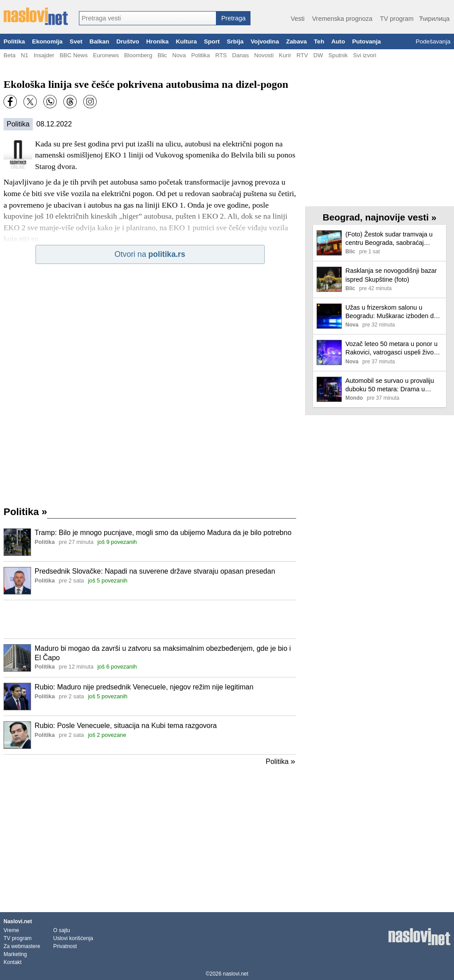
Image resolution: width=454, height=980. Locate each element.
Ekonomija (47, 41)
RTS (221, 55)
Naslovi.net (18, 921)
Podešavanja (433, 41)
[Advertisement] (150, 619)
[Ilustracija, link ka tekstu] (17, 543)
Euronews (106, 55)
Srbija (235, 41)
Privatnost (65, 946)
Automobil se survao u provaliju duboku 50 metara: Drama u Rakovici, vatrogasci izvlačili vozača (390, 385)
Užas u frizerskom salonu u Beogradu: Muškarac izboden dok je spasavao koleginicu (393, 312)
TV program (397, 19)
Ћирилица (434, 19)
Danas (240, 55)
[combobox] (148, 18)
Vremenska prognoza (342, 19)
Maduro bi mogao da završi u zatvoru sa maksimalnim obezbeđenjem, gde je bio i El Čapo (163, 653)
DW (318, 55)
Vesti (298, 19)
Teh (319, 41)
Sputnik (338, 55)
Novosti (264, 55)
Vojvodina (265, 41)
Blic (162, 55)
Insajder (44, 55)
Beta (10, 55)
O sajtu (62, 930)
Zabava (296, 41)
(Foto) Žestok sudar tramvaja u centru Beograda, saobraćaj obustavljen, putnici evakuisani (389, 239)
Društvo (127, 41)
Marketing (15, 954)
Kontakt (13, 962)
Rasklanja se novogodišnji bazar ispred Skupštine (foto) (391, 275)
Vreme (11, 930)
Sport (212, 41)
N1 (25, 55)
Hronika (158, 41)
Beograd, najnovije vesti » (380, 217)
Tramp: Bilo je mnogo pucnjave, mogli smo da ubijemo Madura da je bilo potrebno (163, 533)
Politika (14, 41)
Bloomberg (138, 55)
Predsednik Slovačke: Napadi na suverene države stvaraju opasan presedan (155, 571)
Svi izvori (364, 55)
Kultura (186, 41)
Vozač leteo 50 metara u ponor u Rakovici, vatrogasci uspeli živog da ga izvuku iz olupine (391, 348)
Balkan (100, 41)
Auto (338, 41)
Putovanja (366, 41)
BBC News (73, 55)
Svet (76, 41)
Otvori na (150, 254)
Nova (179, 55)
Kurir (285, 55)
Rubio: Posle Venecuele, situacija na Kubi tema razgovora (126, 726)
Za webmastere (22, 946)
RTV (302, 55)
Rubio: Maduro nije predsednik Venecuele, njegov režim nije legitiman (144, 687)
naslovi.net (236, 974)
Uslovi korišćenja (73, 938)
